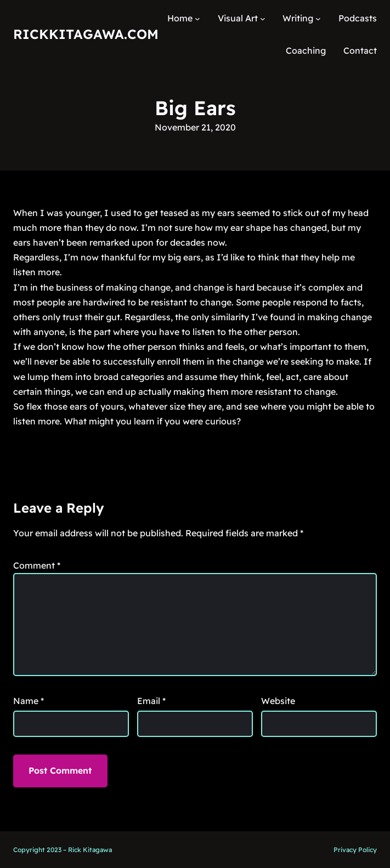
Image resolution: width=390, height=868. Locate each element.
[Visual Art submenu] (263, 19)
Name (29, 701)
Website (278, 701)
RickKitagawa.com (86, 34)
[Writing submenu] (318, 19)
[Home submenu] (197, 19)
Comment (37, 565)
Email (151, 701)
